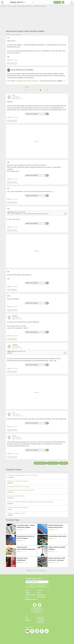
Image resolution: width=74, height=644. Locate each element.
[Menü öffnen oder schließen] (2, 2)
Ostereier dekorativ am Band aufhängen (57, 548)
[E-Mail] (27, 90)
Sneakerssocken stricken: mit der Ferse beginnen (26, 537)
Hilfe (27, 618)
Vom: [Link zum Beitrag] (8, 60)
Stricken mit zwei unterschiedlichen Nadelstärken (26, 548)
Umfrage (63, 463)
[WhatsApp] (47, 90)
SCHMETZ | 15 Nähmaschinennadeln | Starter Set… (25, 81)
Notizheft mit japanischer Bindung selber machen (56, 526)
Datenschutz (41, 618)
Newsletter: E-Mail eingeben (34, 579)
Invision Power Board (35, 571)
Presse (39, 593)
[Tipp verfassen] (63, 2)
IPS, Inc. (46, 571)
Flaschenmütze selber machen (57, 536)
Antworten (12, 63)
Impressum (40, 622)
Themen (28, 593)
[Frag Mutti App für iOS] (35, 605)
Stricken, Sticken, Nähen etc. (15, 35)
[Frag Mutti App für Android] (39, 605)
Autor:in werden (30, 595)
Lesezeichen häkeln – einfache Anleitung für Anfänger (26, 526)
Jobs (27, 597)
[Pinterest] (32, 631)
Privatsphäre (41, 620)
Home (27, 591)
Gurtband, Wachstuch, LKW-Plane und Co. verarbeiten (57, 559)
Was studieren (41, 597)
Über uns (40, 591)
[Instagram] (37, 631)
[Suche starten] (33, 2)
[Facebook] (34, 90)
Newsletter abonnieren (37, 586)
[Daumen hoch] (47, 114)
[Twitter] (40, 90)
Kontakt (28, 620)
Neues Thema (53, 463)
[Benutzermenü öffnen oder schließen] (72, 2)
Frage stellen (57, 2)
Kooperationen (41, 595)
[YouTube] (27, 631)
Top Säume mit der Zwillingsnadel (22, 559)
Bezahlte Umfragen (31, 599)
